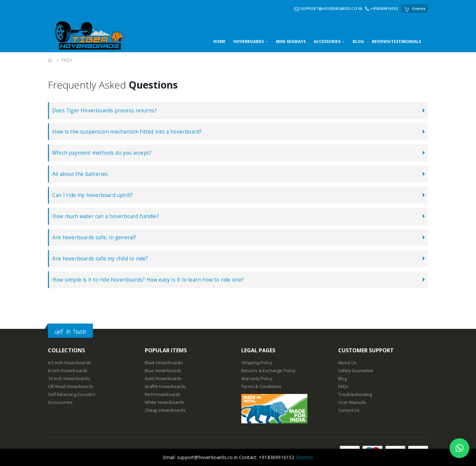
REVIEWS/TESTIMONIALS (397, 41)
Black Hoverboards (164, 363)
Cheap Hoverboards (165, 410)
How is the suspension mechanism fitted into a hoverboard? (127, 132)
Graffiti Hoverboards (165, 387)
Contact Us (349, 410)
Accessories (60, 402)
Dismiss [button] (304, 457)
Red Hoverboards (163, 394)
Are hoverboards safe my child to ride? (100, 259)
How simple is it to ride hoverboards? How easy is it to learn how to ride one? (148, 280)
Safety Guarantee (356, 371)
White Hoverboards (165, 402)
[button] (459, 448)
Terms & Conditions (261, 387)
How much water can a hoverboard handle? (106, 216)
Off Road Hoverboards (71, 387)
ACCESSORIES (327, 41)
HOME (219, 41)
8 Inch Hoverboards (68, 371)
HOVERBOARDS (249, 41)
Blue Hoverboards (163, 371)
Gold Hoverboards (163, 379)
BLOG (358, 41)
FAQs (343, 387)
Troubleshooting (355, 394)
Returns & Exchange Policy (268, 371)
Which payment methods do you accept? (102, 153)
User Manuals (352, 402)
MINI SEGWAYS (291, 41)
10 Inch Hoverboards (69, 379)
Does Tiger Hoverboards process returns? (105, 111)
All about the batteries (80, 174)
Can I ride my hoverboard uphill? (93, 195)
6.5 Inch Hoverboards (70, 363)
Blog (343, 379)
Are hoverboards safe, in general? (94, 237)
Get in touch (70, 331)
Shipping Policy (257, 363)
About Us (348, 363)
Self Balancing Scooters (72, 394)
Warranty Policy (257, 379)
